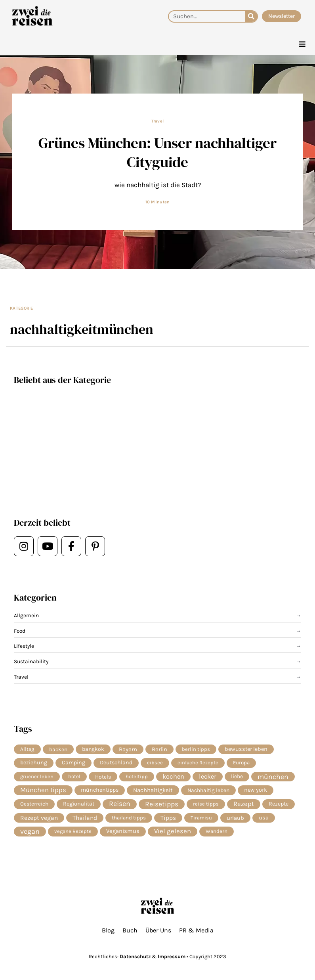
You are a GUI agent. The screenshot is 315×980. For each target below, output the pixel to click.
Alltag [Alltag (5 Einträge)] (27, 749)
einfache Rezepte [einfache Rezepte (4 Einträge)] (198, 763)
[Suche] (251, 16)
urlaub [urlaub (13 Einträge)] (235, 818)
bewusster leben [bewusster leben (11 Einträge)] (246, 749)
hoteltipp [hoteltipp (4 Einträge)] (137, 776)
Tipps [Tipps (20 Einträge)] (168, 818)
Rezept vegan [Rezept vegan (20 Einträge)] (39, 818)
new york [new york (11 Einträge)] (256, 790)
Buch (130, 930)
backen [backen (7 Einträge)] (58, 749)
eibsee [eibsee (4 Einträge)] (155, 763)
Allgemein (26, 615)
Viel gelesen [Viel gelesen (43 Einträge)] (173, 831)
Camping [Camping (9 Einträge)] (73, 763)
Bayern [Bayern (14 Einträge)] (128, 749)
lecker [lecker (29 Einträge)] (208, 776)
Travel (158, 121)
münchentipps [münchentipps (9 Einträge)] (100, 790)
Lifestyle (24, 646)
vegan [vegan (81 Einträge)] (30, 831)
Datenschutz (135, 956)
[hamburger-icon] (302, 44)
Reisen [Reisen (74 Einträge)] (120, 804)
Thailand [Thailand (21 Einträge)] (85, 818)
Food (20, 631)
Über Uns (158, 930)
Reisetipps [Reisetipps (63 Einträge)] (162, 804)
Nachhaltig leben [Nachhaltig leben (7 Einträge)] (208, 790)
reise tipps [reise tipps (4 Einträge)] (206, 804)
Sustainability (31, 661)
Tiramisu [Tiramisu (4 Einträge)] (201, 818)
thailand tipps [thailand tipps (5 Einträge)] (129, 818)
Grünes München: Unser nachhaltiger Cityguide (157, 152)
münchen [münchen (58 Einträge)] (273, 777)
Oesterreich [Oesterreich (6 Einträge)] (34, 804)
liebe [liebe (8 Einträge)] (237, 776)
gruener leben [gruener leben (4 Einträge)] (37, 776)
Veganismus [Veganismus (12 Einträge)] (123, 831)
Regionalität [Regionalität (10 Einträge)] (79, 804)
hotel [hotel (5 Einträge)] (74, 776)
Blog (108, 930)
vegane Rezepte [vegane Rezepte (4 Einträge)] (73, 831)
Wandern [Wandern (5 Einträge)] (217, 831)
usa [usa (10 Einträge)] (264, 818)
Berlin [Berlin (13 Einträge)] (159, 749)
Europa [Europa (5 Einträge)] (241, 763)
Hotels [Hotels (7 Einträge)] (103, 777)
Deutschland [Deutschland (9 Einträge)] (116, 763)
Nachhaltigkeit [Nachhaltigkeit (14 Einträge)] (153, 790)
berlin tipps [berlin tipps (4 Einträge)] (196, 749)
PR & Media (196, 930)
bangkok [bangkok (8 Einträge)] (93, 749)
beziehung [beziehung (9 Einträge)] (34, 763)
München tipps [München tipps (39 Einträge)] (43, 790)
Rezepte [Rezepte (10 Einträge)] (279, 804)
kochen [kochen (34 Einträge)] (173, 776)
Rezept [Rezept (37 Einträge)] (244, 804)
